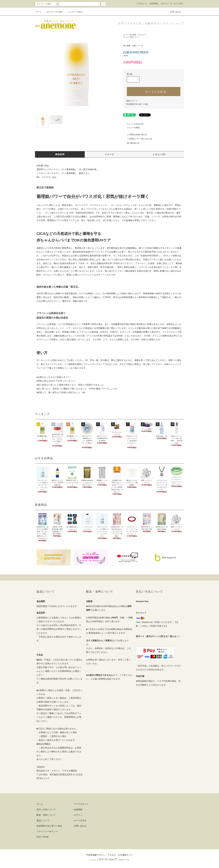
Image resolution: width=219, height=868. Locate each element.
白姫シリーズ (134, 37)
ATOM (46, 837)
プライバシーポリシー (47, 831)
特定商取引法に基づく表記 (137, 104)
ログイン (165, 3)
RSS (39, 837)
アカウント (142, 3)
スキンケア (142, 35)
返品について (132, 101)
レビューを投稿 (131, 128)
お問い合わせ (174, 12)
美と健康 (133, 35)
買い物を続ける (131, 143)
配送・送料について (46, 815)
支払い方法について (46, 809)
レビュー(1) (159, 154)
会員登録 (154, 3)
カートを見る (80, 820)
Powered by (109, 860)
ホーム (38, 12)
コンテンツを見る (73, 12)
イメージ (109, 154)
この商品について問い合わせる (138, 139)
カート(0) (178, 3)
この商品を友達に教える (135, 135)
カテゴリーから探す (53, 12)
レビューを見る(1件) (133, 124)
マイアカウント (81, 804)
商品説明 (60, 154)
